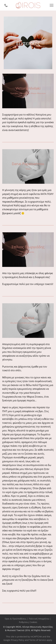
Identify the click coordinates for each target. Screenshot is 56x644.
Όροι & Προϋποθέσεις (16, 619)
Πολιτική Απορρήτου (39, 619)
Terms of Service (38, 640)
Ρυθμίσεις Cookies (28, 622)
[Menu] (52, 5)
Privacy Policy (18, 640)
